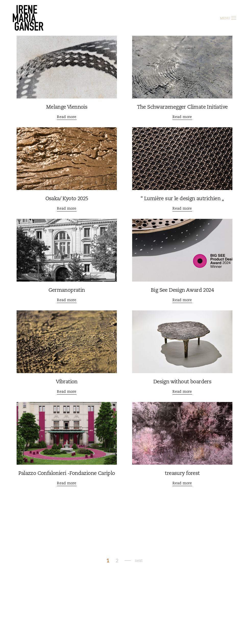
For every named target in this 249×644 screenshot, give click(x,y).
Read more (67, 117)
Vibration (67, 382)
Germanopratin (67, 290)
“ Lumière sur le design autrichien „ (182, 198)
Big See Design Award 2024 (182, 290)
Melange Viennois (67, 107)
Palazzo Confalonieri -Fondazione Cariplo (67, 473)
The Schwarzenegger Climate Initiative (182, 107)
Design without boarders (182, 382)
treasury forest (182, 473)
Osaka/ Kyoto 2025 (67, 198)
